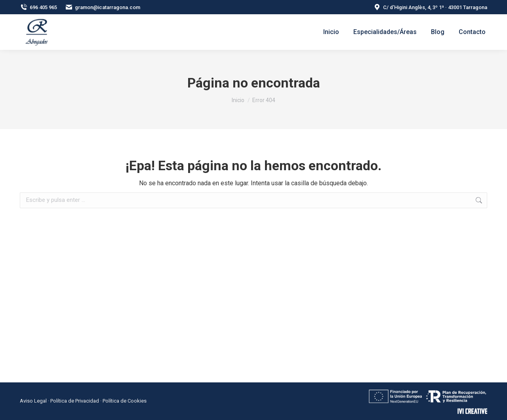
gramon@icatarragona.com (103, 7)
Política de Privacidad (75, 401)
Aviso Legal (33, 401)
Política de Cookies (125, 401)
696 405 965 (38, 7)
